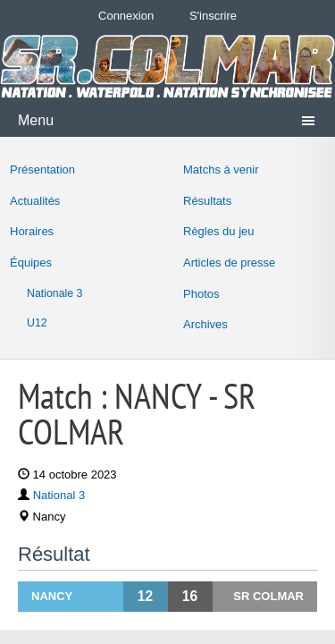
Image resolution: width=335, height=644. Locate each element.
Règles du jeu (219, 231)
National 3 (59, 495)
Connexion (126, 16)
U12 (37, 323)
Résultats (207, 201)
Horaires (32, 231)
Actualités (35, 201)
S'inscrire (213, 16)
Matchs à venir (221, 169)
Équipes (31, 263)
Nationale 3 (54, 293)
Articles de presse (229, 263)
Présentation (42, 169)
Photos (201, 294)
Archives (205, 324)
